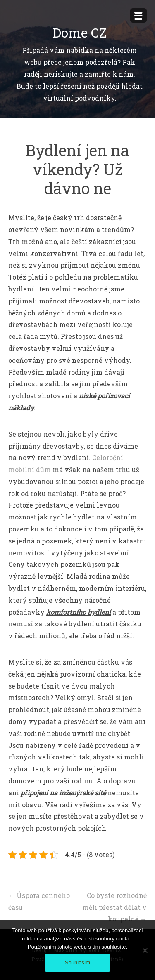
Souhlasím (77, 962)
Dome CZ (80, 32)
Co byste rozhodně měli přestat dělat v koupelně (114, 907)
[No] (145, 950)
